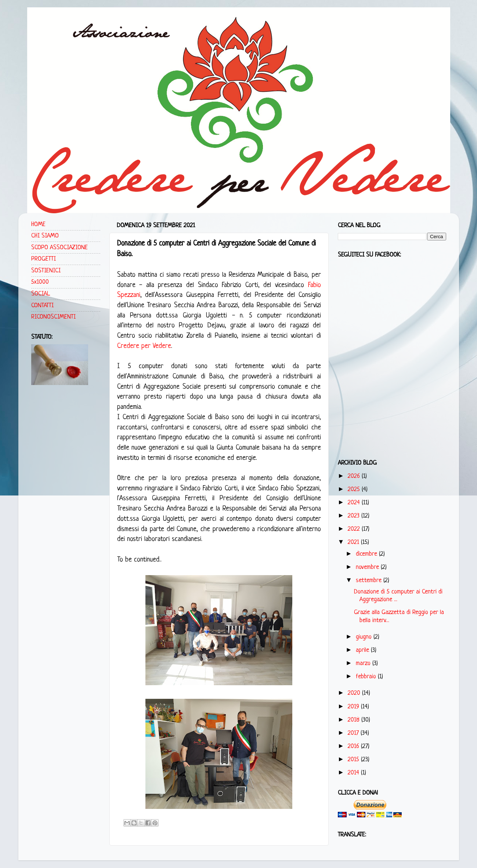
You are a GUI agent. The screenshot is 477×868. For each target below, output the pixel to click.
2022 (355, 529)
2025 (355, 489)
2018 (355, 720)
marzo (364, 663)
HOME (38, 224)
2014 (354, 773)
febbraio (367, 677)
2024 (355, 503)
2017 (354, 733)
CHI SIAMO (45, 236)
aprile (363, 650)
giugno (365, 637)
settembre (370, 580)
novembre (368, 567)
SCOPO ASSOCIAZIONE (59, 248)
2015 (354, 760)
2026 (355, 476)
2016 (354, 746)
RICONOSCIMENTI (53, 317)
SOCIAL (41, 294)
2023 (355, 516)
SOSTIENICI (46, 271)
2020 (355, 693)
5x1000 (40, 282)
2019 (354, 707)
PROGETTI (44, 259)
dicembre (367, 554)
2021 (354, 542)
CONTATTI (42, 306)
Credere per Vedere (144, 346)
